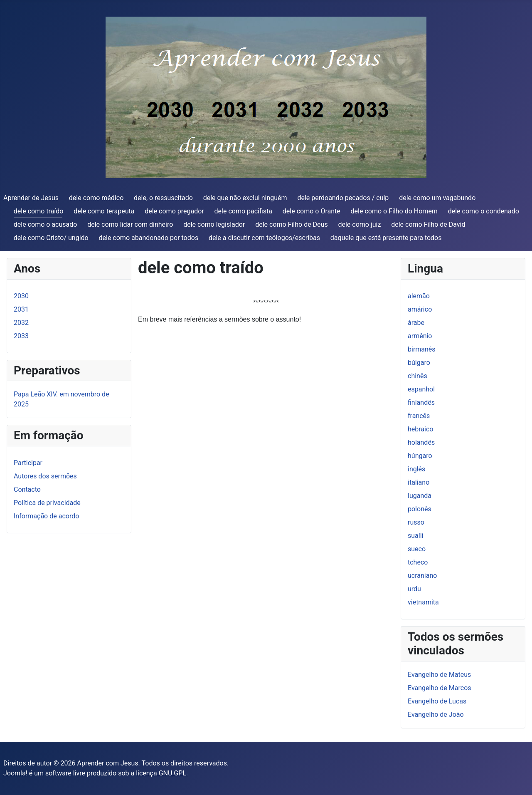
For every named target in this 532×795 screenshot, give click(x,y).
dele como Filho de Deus (292, 224)
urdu (414, 589)
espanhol (421, 389)
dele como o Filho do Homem (394, 211)
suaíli (416, 536)
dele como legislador (214, 224)
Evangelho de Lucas (437, 701)
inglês (416, 469)
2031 (21, 309)
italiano (419, 482)
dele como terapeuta (104, 211)
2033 (21, 336)
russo (416, 522)
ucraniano (422, 576)
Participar (28, 463)
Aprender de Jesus (31, 198)
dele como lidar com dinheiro (130, 224)
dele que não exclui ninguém (245, 198)
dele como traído (39, 211)
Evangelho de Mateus (439, 675)
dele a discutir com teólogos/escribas (264, 238)
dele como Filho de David (428, 224)
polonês (420, 509)
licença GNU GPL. (162, 773)
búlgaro (419, 363)
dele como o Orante (312, 211)
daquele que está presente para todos (386, 238)
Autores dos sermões (45, 476)
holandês (421, 442)
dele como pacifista (244, 211)
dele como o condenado (484, 211)
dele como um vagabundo (437, 198)
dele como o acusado (46, 224)
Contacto (27, 489)
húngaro (420, 456)
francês (419, 416)
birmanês (422, 349)
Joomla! (15, 773)
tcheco (418, 562)
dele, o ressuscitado (163, 198)
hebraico (420, 429)
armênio (420, 336)
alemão (419, 296)
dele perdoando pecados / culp (343, 198)
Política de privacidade (47, 503)
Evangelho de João (436, 715)
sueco (417, 549)
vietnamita (423, 602)
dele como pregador (174, 211)
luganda (420, 496)
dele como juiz (359, 224)
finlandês (421, 402)
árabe (416, 323)
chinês (417, 376)
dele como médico (96, 198)
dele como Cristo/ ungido (51, 238)
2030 (21, 296)
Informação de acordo (46, 516)
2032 (21, 323)
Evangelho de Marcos (440, 688)
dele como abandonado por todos (149, 238)
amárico (420, 309)
